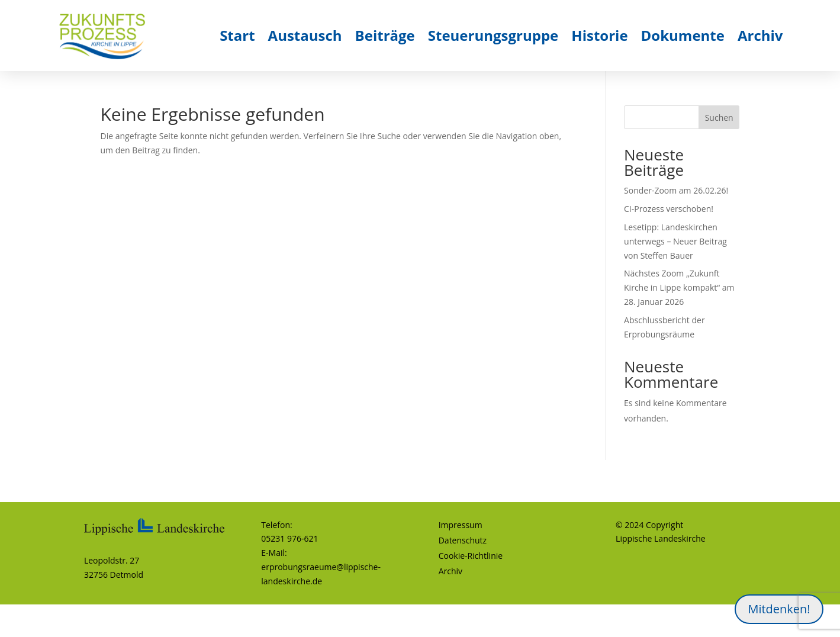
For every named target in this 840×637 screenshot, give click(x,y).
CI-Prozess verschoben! (669, 209)
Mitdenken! (779, 609)
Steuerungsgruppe (493, 35)
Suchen (719, 118)
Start (237, 35)
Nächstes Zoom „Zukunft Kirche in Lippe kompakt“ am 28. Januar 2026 (679, 287)
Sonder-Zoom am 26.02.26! (676, 190)
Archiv (760, 35)
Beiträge (385, 35)
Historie (599, 35)
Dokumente (683, 35)
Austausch (305, 35)
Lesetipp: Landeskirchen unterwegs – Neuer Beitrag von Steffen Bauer (675, 241)
